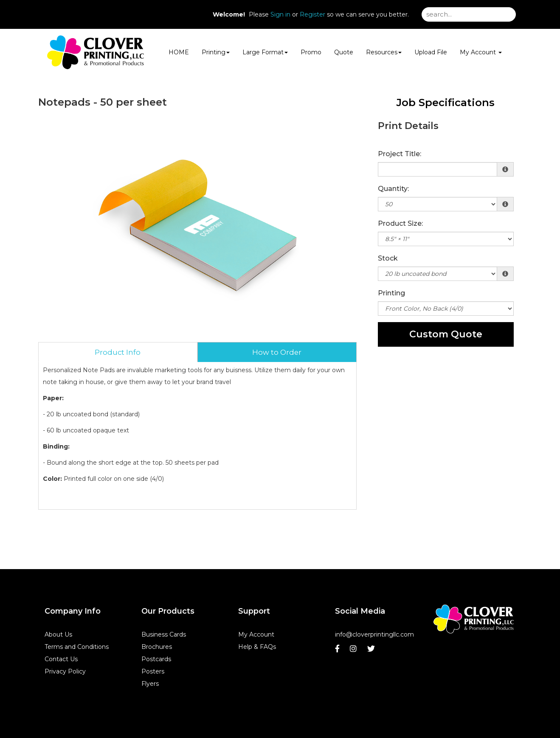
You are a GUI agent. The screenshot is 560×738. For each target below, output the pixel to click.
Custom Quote (446, 334)
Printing (216, 52)
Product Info (118, 352)
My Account (256, 634)
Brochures (157, 647)
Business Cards (164, 634)
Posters (153, 671)
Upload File (431, 52)
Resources (384, 52)
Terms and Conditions (77, 647)
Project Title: (400, 154)
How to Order (277, 352)
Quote (344, 52)
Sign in (280, 14)
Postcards (156, 659)
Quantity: (393, 189)
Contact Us (61, 659)
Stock (388, 258)
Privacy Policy (65, 671)
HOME (179, 52)
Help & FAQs (257, 647)
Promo (311, 52)
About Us (58, 634)
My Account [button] (481, 52)
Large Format (265, 52)
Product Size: (400, 223)
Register (312, 14)
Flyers (150, 684)
